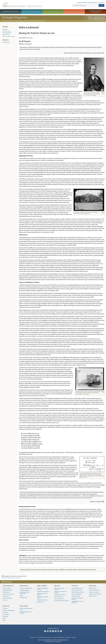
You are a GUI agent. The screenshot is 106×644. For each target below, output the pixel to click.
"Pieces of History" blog (9, 36)
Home (4, 21)
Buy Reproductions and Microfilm (26, 612)
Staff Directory (41, 602)
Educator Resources (53, 12)
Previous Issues (6, 31)
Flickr (61, 631)
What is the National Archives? (59, 589)
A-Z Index (5, 608)
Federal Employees (7, 590)
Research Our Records (11, 12)
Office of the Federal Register (42, 594)
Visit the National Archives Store (26, 609)
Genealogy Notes (7, 33)
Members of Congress (8, 594)
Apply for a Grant (76, 596)
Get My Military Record (77, 588)
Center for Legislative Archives (43, 589)
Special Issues (6, 35)
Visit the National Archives (78, 592)
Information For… (8, 586)
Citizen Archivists (82, 2)
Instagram (50, 631)
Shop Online (24, 606)
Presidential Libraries (42, 600)
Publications (10, 21)
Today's (26, 588)
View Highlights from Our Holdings (78, 602)
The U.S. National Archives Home (22, 5)
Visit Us (74, 12)
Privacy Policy (47, 637)
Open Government (59, 599)
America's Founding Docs (9, 610)
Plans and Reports (59, 597)
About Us (57, 586)
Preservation (6, 596)
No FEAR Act (68, 637)
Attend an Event (93, 588)
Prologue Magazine (19, 21)
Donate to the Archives (95, 590)
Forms (4, 620)
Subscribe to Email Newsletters (24, 593)
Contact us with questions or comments (11, 578)
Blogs (21, 595)
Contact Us (101, 2)
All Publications (6, 42)
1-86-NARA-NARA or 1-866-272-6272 (53, 642)
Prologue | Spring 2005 (30, 21)
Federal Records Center (43, 591)
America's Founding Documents (95, 12)
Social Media (6, 614)
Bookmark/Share (92, 2)
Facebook (45, 631)
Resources (6, 606)
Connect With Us (53, 629)
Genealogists (6, 592)
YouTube (56, 631)
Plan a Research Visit (77, 590)
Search (102, 5)
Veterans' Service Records (32, 12)
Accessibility (39, 637)
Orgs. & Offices (42, 586)
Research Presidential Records (77, 599)
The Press (5, 600)
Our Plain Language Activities (62, 601)
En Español (5, 616)
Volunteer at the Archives (95, 594)
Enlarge (103, 93)
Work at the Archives (94, 592)
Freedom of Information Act (58, 637)
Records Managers (7, 598)
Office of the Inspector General (43, 597)
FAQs (4, 618)
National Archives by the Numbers (60, 592)
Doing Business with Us (60, 595)
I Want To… (75, 586)
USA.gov (74, 637)
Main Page (5, 29)
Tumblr (53, 631)
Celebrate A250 (93, 596)
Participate (93, 586)
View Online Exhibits (77, 594)
